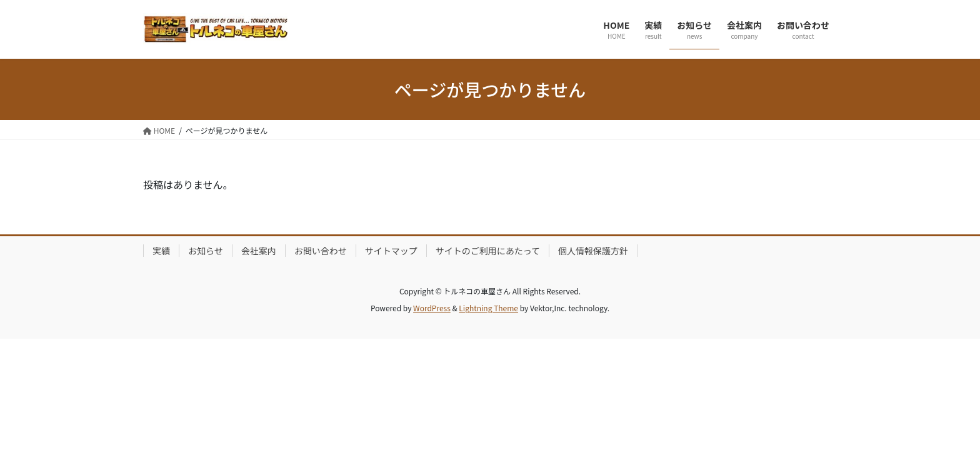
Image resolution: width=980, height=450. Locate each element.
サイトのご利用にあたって (488, 251)
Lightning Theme (488, 308)
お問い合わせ (321, 251)
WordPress (432, 308)
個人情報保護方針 (593, 251)
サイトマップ (391, 251)
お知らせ (206, 251)
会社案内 (259, 251)
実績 (161, 251)
